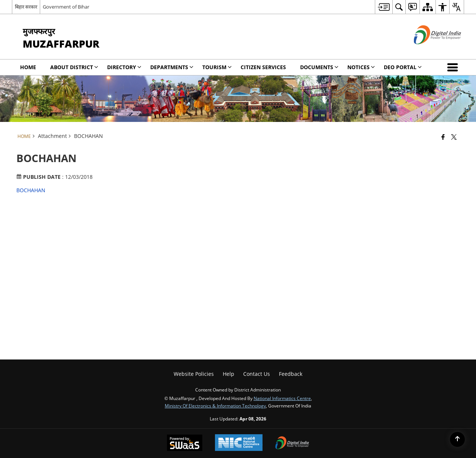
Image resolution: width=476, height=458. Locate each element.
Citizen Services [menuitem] (263, 67)
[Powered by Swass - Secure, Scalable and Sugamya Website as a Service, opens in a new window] (185, 444)
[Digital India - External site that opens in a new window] (428, 50)
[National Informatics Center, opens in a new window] (239, 443)
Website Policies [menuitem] (194, 374)
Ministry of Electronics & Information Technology (215, 406)
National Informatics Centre (282, 398)
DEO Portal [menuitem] (403, 67)
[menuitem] (384, 7)
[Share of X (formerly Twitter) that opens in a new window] (454, 137)
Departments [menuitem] (172, 67)
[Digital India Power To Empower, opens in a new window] (292, 444)
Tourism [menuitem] (217, 67)
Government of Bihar (66, 7)
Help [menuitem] (229, 374)
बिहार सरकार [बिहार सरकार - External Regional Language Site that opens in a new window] (26, 7)
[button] (454, 67)
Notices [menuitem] (361, 67)
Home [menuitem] (28, 67)
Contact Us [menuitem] (257, 374)
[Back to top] (457, 439)
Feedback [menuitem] (291, 374)
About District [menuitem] (74, 67)
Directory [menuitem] (124, 67)
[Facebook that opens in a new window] (443, 137)
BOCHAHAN (31, 190)
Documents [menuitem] (319, 67)
